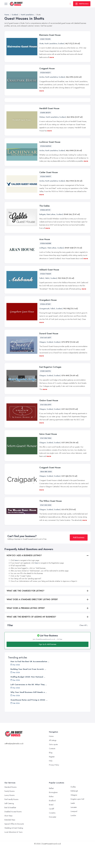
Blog (51, 774)
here (16, 582)
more (52, 57)
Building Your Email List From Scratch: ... (28, 691)
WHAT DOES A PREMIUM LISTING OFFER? (26, 629)
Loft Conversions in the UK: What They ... (29, 706)
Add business (79, 559)
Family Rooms (9, 813)
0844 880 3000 (46, 493)
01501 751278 (45, 39)
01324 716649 (46, 295)
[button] (87, 647)
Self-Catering (9, 825)
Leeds (73, 825)
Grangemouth (44, 330)
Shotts (41, 44)
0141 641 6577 (46, 359)
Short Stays (8, 837)
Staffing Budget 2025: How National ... (28, 698)
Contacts (52, 770)
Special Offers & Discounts (14, 845)
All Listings (53, 762)
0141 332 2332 (46, 527)
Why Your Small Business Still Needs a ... (29, 714)
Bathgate (42, 236)
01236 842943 (46, 167)
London (73, 837)
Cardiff (52, 830)
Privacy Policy (54, 786)
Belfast (51, 810)
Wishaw (42, 138)
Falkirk (42, 300)
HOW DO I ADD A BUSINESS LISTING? (24, 577)
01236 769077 (46, 198)
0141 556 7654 (46, 460)
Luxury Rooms (9, 817)
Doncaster (53, 838)
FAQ (51, 782)
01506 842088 (46, 265)
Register (52, 778)
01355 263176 (45, 393)
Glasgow (43, 363)
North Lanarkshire (51, 44)
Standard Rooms (10, 808)
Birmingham (53, 814)
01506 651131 (45, 231)
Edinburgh (74, 812)
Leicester (74, 829)
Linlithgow (43, 269)
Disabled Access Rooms (13, 833)
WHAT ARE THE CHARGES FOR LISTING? (25, 612)
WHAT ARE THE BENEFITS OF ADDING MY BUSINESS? (31, 638)
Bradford (52, 822)
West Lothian (51, 236)
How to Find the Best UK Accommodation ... (30, 683)
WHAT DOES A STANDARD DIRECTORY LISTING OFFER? (32, 621)
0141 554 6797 (46, 426)
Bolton (51, 818)
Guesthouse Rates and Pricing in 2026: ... (29, 721)
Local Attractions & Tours (13, 853)
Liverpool (74, 833)
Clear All (83, 647)
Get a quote (53, 766)
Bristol (51, 826)
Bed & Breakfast (10, 829)
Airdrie (42, 77)
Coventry (52, 834)
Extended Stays (10, 841)
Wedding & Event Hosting (14, 849)
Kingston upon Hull (77, 821)
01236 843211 (45, 73)
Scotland (61, 44)
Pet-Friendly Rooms (11, 821)
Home (51, 758)
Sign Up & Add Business (47, 666)
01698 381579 (45, 134)
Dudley (73, 808)
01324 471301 (45, 326)
